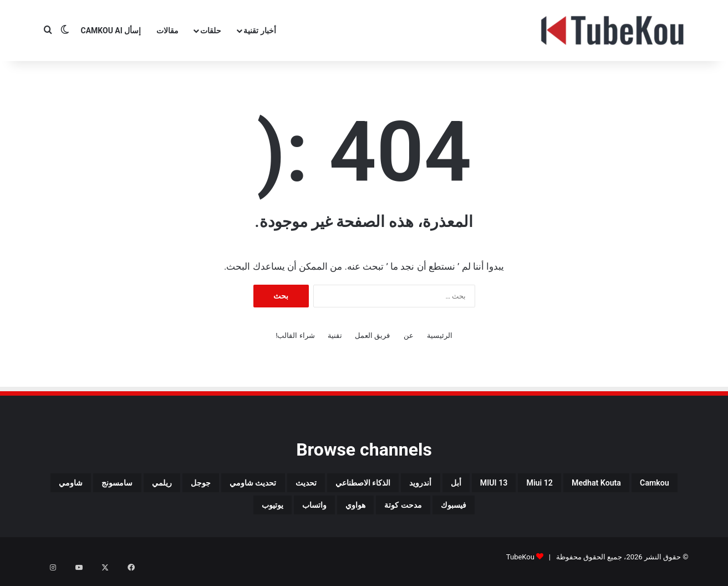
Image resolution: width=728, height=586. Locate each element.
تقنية (335, 335)
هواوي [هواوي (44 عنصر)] (241, 512)
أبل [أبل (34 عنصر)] (377, 485)
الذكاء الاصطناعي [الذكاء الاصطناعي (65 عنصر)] (252, 485)
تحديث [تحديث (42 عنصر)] (174, 485)
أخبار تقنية (259, 31)
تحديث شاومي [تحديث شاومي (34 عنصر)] (103, 485)
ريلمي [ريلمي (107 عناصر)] (549, 512)
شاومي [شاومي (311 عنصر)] (429, 512)
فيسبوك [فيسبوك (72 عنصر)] (371, 512)
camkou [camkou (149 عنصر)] (639, 485)
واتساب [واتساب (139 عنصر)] (187, 512)
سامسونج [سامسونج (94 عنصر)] (490, 512)
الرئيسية (440, 335)
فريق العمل (372, 335)
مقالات (167, 31)
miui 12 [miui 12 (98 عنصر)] (486, 485)
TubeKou (520, 566)
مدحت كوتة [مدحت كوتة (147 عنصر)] (305, 512)
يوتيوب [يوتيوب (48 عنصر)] (131, 512)
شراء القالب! (295, 335)
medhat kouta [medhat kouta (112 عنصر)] (561, 485)
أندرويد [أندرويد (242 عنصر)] (330, 485)
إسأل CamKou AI (111, 31)
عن (409, 335)
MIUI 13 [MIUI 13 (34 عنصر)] (426, 485)
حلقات (211, 31)
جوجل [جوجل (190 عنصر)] (600, 512)
